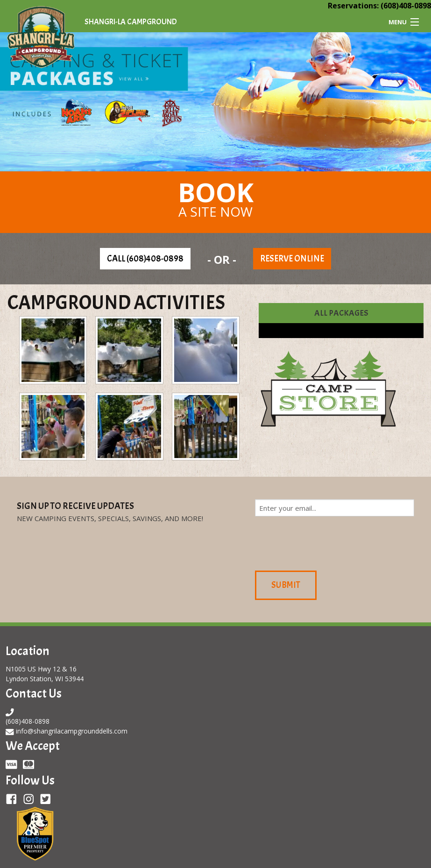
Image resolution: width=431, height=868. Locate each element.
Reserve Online (292, 259)
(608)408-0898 (406, 6)
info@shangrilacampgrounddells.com (72, 731)
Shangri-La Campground (131, 22)
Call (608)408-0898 (145, 259)
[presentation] (326, 542)
